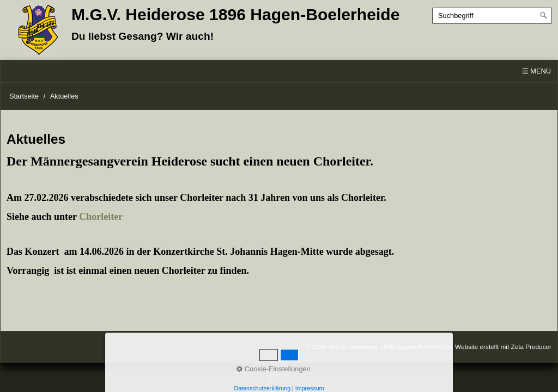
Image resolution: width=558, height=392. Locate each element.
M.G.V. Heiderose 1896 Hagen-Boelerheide (235, 14)
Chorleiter (101, 217)
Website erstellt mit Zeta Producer (503, 347)
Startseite (24, 96)
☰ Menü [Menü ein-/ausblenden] (536, 71)
